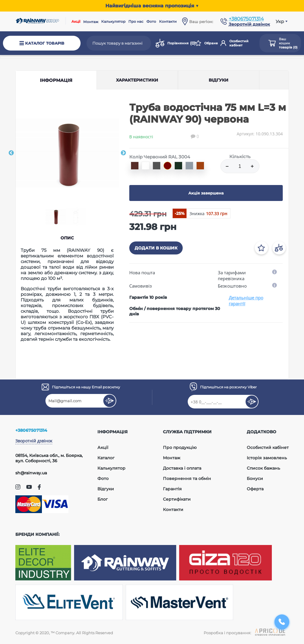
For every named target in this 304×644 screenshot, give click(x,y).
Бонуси (255, 478)
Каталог (106, 458)
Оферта (255, 489)
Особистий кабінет (234, 43)
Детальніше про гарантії (246, 301)
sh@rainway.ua (31, 473)
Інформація (56, 80)
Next (123, 153)
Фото (151, 21)
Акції (76, 21)
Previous (11, 153)
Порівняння (174, 43)
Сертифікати (177, 499)
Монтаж (91, 22)
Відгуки (106, 489)
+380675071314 (246, 19)
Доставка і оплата (182, 468)
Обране (206, 43)
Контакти (168, 21)
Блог (103, 499)
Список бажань (263, 468)
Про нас (136, 21)
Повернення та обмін (187, 478)
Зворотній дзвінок (34, 441)
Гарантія (172, 489)
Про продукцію (180, 447)
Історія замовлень (267, 458)
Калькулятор (113, 21)
